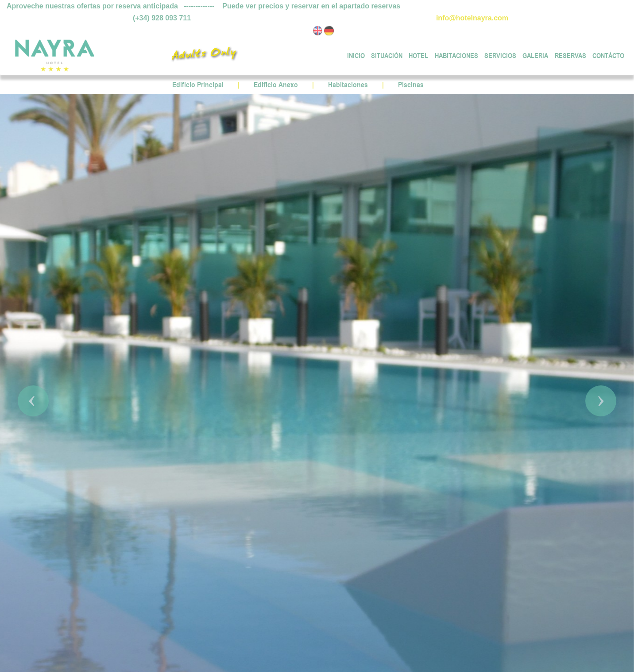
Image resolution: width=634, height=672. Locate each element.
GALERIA (535, 54)
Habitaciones (348, 85)
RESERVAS (570, 54)
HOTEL (418, 54)
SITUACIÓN (387, 54)
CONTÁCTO (608, 54)
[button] (33, 401)
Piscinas (411, 85)
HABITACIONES (456, 54)
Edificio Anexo (276, 85)
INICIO (356, 54)
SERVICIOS (500, 54)
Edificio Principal (198, 85)
